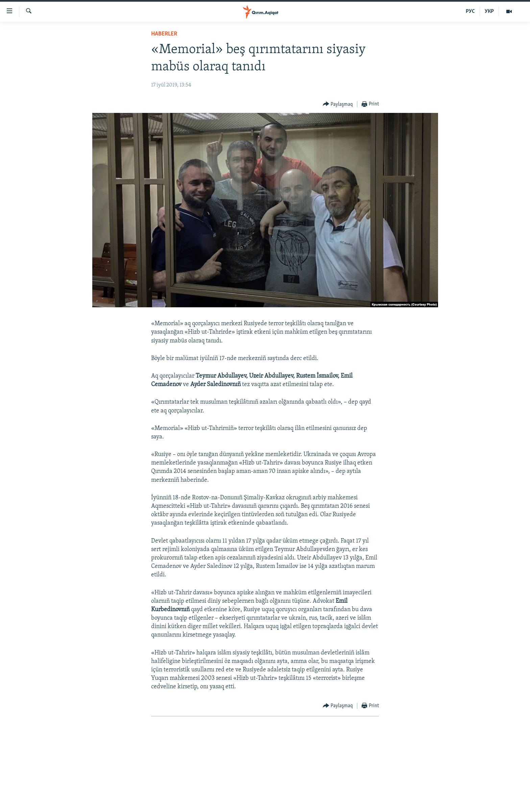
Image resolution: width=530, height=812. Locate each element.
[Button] (338, 104)
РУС (470, 11)
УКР (489, 11)
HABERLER (164, 34)
